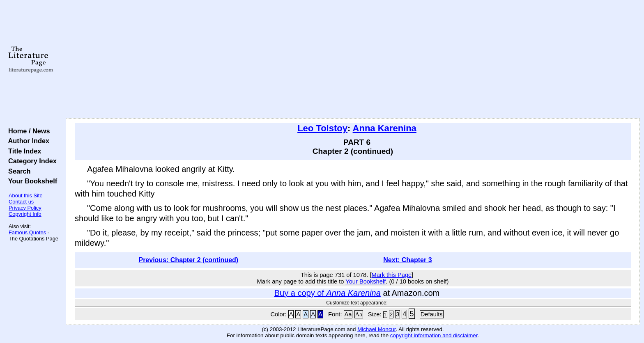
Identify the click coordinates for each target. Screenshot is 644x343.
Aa (348, 314)
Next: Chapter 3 (407, 260)
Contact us (21, 202)
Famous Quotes (27, 232)
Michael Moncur (376, 329)
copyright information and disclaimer (434, 335)
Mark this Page (391, 275)
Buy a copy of (328, 293)
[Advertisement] (353, 59)
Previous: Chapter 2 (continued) (188, 260)
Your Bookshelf (31, 181)
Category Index (31, 161)
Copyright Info (25, 214)
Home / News (27, 131)
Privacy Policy (25, 208)
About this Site (26, 196)
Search (17, 171)
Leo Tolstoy (322, 128)
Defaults (432, 314)
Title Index (23, 151)
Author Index (27, 141)
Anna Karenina (385, 128)
